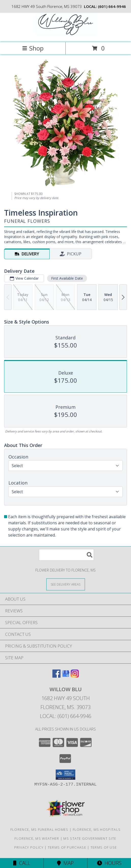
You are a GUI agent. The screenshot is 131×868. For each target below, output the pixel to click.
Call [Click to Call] (22, 863)
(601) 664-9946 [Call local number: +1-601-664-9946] (112, 6)
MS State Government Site (90, 838)
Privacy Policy (29, 847)
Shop (33, 48)
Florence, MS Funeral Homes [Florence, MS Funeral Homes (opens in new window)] (39, 829)
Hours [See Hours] (109, 863)
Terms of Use (104, 847)
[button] (65, 775)
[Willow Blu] (66, 35)
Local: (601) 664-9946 (66, 716)
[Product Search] (66, 555)
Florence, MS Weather (37, 838)
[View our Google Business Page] (66, 676)
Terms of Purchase (67, 847)
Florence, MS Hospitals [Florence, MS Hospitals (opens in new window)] (97, 829)
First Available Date (67, 278)
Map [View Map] (65, 863)
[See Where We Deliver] (66, 584)
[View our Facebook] (56, 676)
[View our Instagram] (75, 676)
